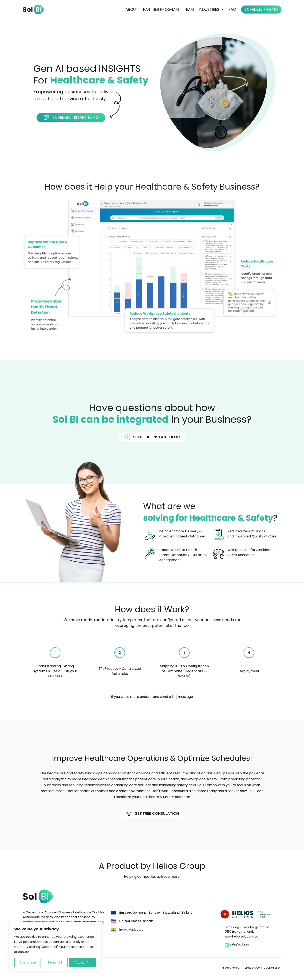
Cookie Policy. (272, 968)
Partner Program (161, 9)
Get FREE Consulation (152, 814)
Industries (210, 9)
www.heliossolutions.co (241, 936)
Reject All (55, 962)
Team (189, 9)
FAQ (232, 9)
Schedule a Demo (261, 9)
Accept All (82, 962)
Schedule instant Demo (71, 118)
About (132, 9)
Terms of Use (252, 968)
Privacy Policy (231, 968)
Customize (28, 962)
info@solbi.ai (240, 944)
